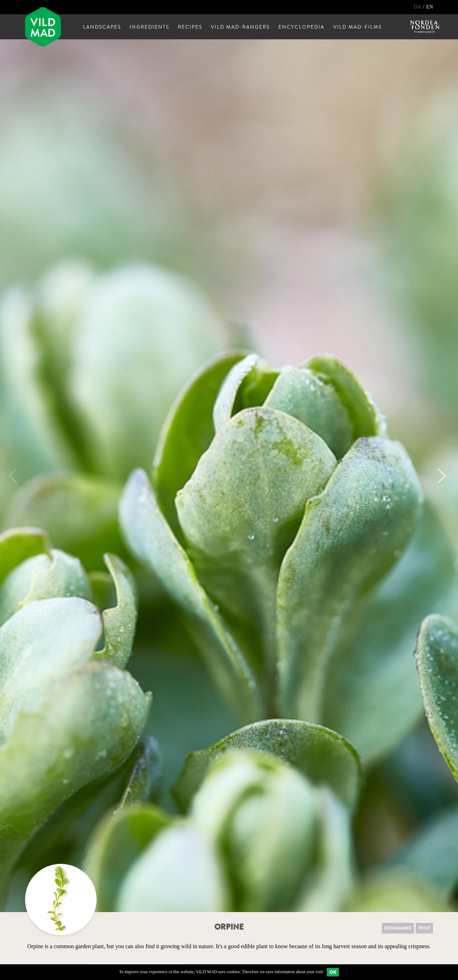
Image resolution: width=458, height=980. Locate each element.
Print (424, 928)
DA (418, 7)
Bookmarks (398, 928)
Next (438, 476)
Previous (16, 476)
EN (430, 7)
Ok (333, 972)
